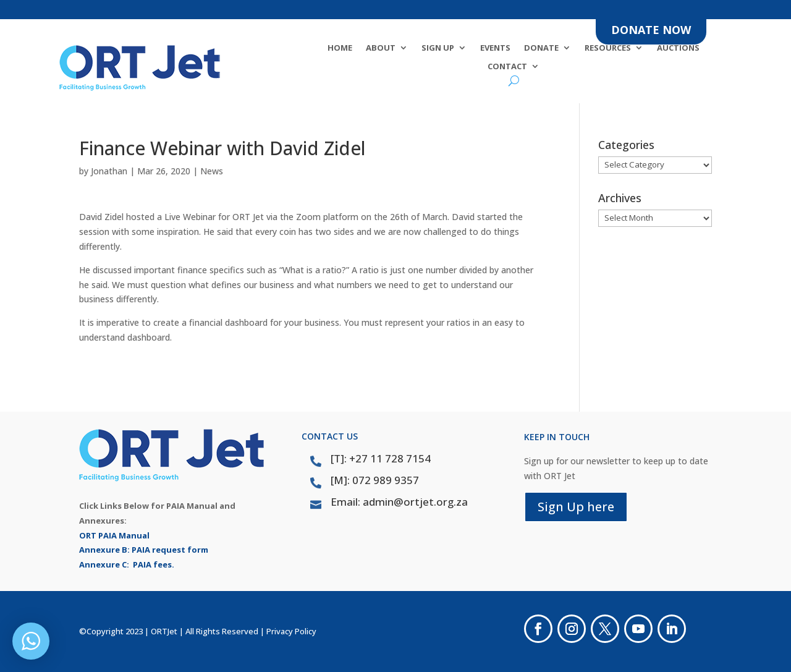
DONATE (541, 48)
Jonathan (109, 171)
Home (340, 48)
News (212, 171)
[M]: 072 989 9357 (375, 480)
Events (495, 48)
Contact (507, 67)
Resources (608, 48)
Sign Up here (576, 507)
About (381, 48)
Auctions (678, 48)
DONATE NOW (651, 30)
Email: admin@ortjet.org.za (399, 502)
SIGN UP (438, 48)
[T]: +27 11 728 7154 (381, 458)
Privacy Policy (291, 631)
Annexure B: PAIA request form (144, 550)
